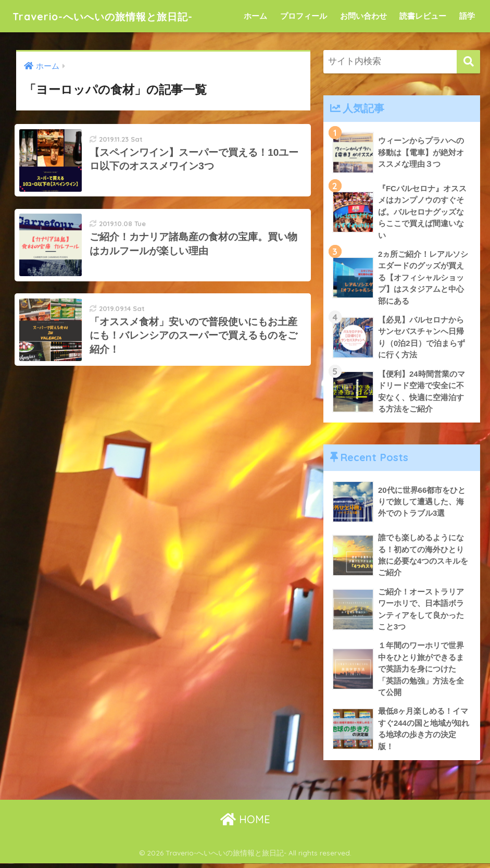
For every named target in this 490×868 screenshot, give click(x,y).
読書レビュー (423, 16)
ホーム (255, 16)
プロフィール (304, 16)
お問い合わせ (363, 16)
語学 (467, 16)
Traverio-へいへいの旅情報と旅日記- (121, 16)
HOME (245, 823)
